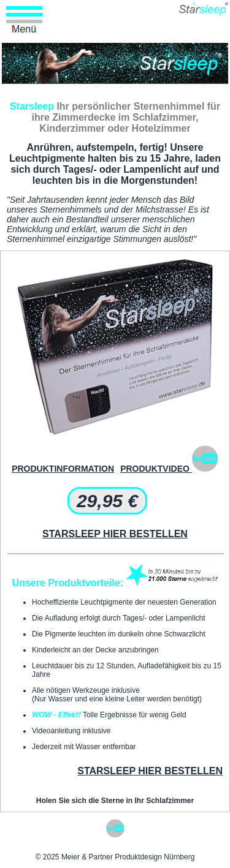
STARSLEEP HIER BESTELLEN (115, 534)
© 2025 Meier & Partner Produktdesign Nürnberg (115, 857)
